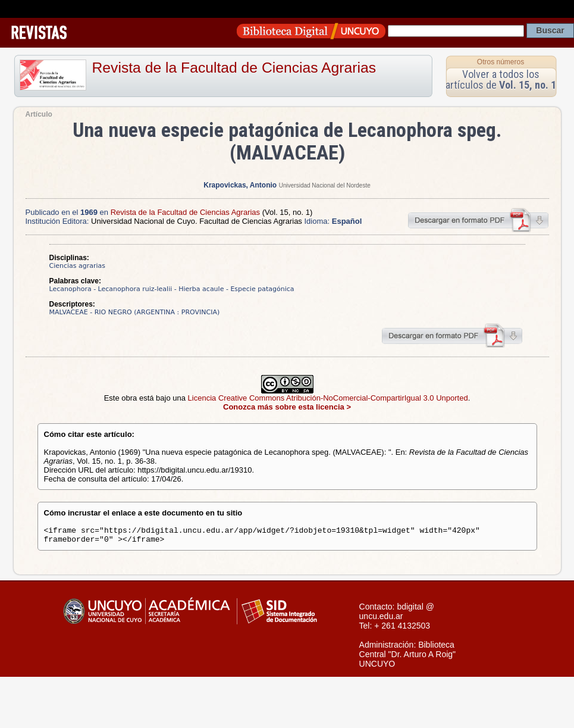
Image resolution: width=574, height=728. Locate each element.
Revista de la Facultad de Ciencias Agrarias (234, 68)
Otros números (501, 62)
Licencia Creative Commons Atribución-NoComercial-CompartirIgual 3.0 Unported (328, 398)
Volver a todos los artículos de (501, 79)
